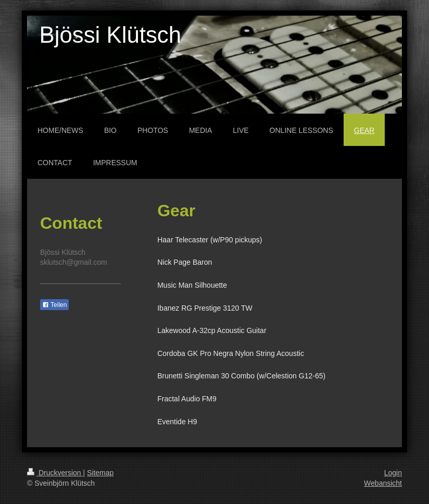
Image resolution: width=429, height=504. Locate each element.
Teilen (54, 305)
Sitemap (100, 473)
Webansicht (383, 483)
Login (393, 473)
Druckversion (55, 473)
